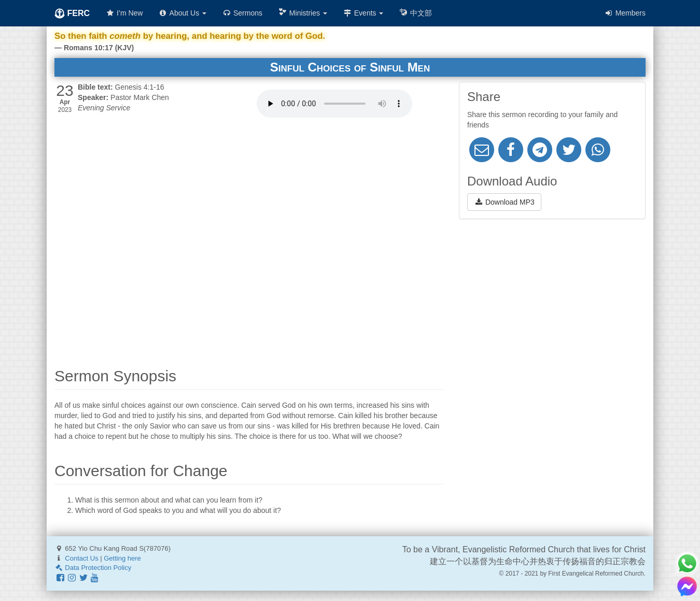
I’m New (124, 13)
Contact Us (81, 558)
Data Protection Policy (93, 568)
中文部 (415, 13)
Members (625, 13)
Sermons (242, 13)
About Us (182, 13)
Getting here (122, 558)
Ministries (303, 13)
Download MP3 (504, 202)
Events (363, 13)
